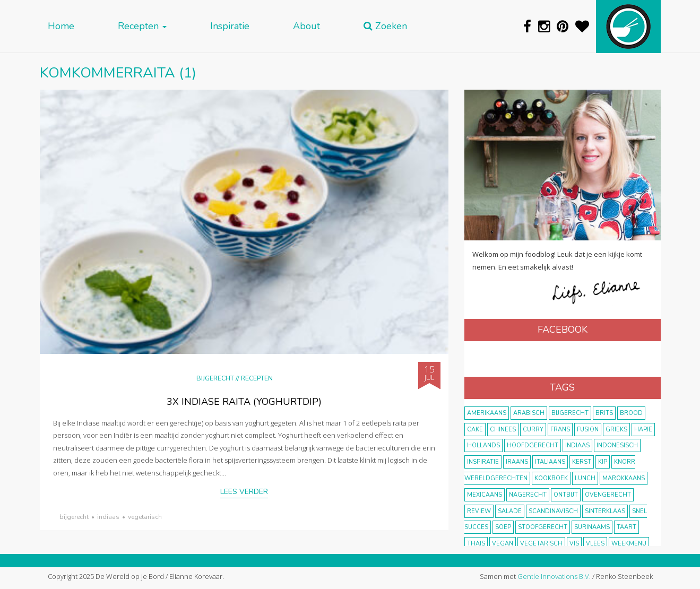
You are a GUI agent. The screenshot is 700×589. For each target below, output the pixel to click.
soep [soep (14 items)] (503, 527)
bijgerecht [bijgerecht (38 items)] (570, 413)
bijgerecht (74, 517)
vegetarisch (145, 517)
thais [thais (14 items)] (476, 544)
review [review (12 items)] (479, 511)
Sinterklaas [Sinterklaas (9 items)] (605, 511)
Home (61, 26)
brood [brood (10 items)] (631, 413)
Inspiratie (230, 26)
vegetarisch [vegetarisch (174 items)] (541, 544)
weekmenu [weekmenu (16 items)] (629, 544)
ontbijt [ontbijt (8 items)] (566, 495)
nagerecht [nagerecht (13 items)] (528, 495)
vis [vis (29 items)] (574, 544)
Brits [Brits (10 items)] (604, 413)
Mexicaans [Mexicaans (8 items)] (485, 495)
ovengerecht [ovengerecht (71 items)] (608, 495)
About (306, 26)
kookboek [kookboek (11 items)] (551, 478)
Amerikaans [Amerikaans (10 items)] (487, 413)
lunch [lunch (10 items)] (585, 478)
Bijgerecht (215, 378)
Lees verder (244, 492)
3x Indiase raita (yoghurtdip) (244, 402)
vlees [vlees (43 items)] (595, 544)
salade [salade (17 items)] (510, 511)
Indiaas (108, 517)
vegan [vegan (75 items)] (503, 544)
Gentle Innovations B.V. (554, 576)
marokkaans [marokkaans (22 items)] (624, 478)
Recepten (142, 26)
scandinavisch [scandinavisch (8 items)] (553, 511)
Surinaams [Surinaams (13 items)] (592, 527)
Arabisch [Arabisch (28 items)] (529, 413)
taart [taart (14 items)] (626, 527)
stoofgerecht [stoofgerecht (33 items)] (543, 527)
